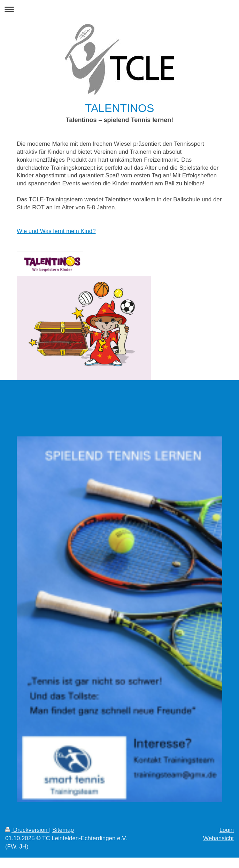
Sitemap (63, 830)
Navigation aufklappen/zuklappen (119, 9)
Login (227, 830)
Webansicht (218, 838)
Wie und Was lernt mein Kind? (56, 231)
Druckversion (27, 830)
